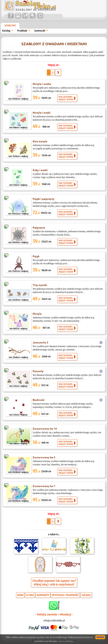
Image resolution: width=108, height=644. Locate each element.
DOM (20, 595)
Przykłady (22, 31)
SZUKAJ (86, 595)
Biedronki (39, 400)
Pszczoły (38, 371)
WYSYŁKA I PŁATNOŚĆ (65, 595)
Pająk (36, 256)
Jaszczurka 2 (40, 342)
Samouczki (40, 31)
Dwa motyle (40, 141)
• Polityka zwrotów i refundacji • (54, 614)
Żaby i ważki (40, 170)
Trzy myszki (40, 285)
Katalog (6, 31)
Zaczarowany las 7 (44, 486)
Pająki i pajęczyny (44, 199)
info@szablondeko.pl (54, 620)
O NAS (30, 595)
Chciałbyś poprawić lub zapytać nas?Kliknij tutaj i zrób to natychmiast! (54, 582)
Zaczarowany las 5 (44, 457)
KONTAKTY (43, 595)
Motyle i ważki (42, 112)
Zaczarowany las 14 (45, 428)
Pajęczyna (39, 227)
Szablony (10, 25)
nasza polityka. (66, 641)
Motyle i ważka (42, 84)
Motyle (37, 314)
